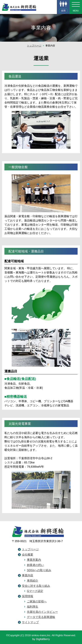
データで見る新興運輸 (41, 617)
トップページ (34, 46)
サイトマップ (30, 622)
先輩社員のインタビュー (42, 612)
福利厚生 (33, 607)
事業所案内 (34, 560)
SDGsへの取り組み (39, 570)
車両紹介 (33, 581)
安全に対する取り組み (36, 586)
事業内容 (28, 575)
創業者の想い (35, 565)
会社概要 (28, 555)
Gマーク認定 (35, 591)
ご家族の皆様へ (37, 601)
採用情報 (28, 596)
